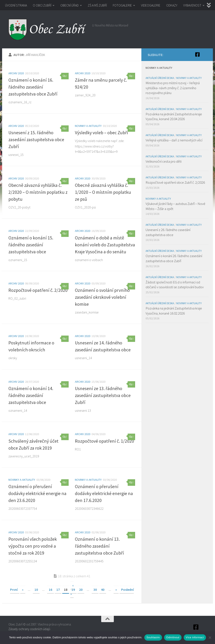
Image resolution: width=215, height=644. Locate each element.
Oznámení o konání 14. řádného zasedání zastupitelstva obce (31, 395)
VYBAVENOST (192, 5)
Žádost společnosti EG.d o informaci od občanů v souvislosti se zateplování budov (175, 285)
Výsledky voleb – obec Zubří (102, 133)
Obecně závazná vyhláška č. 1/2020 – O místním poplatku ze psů (103, 192)
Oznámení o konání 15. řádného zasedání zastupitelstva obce (31, 245)
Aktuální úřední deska (160, 78)
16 (50, 590)
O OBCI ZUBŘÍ (42, 5)
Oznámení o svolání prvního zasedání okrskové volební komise (102, 297)
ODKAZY (172, 5)
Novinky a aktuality (88, 126)
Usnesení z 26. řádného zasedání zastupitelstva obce (168, 232)
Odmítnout (173, 637)
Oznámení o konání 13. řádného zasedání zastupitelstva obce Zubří (99, 546)
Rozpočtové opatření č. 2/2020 (38, 290)
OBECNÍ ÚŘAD (70, 5)
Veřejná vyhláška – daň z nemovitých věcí (174, 140)
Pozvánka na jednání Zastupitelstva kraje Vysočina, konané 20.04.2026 (174, 117)
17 (58, 590)
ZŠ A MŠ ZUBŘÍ (97, 5)
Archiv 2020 (16, 73)
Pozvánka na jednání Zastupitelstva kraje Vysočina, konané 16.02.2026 (174, 311)
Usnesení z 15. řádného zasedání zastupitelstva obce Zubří (36, 139)
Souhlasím (153, 637)
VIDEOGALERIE (151, 5)
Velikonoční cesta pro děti (164, 161)
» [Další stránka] (116, 590)
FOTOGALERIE (122, 5)
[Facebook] (197, 54)
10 (36, 590)
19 (73, 590)
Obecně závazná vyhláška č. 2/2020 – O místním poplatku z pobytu (38, 192)
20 (81, 590)
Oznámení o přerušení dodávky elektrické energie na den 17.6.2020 (104, 493)
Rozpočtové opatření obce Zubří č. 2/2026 (175, 182)
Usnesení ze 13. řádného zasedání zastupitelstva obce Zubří (103, 395)
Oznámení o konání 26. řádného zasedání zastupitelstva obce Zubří (174, 258)
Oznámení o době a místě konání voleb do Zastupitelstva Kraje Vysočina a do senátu (105, 245)
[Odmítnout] (210, 637)
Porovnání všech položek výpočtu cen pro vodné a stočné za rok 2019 (33, 546)
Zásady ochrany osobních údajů (29, 629)
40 (103, 590)
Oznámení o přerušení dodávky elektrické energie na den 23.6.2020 (37, 493)
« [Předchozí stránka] (23, 590)
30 (95, 590)
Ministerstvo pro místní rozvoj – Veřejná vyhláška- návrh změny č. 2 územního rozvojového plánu (173, 88)
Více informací (195, 637)
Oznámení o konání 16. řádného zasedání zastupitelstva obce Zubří (33, 87)
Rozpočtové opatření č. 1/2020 (104, 441)
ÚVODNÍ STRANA (16, 5)
